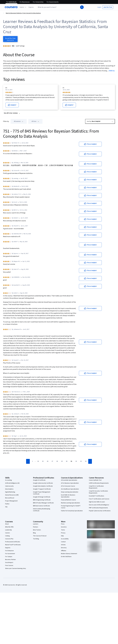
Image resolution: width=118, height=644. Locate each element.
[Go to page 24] (38, 461)
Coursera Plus (9, 539)
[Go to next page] (90, 461)
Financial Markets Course (68, 500)
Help (62, 536)
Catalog (7, 536)
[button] (31, 7)
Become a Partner (10, 560)
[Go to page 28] (57, 461)
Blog (34, 533)
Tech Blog (36, 539)
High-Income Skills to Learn (97, 502)
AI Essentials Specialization (69, 480)
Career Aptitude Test (95, 480)
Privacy (63, 533)
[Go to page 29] (62, 461)
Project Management (11, 501)
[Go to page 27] (52, 461)
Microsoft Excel (10, 498)
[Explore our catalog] (23, 7)
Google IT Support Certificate (42, 489)
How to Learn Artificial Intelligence (99, 505)
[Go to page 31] (71, 461)
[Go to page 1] (32, 461)
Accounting (8, 480)
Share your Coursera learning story (16, 568)
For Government (10, 554)
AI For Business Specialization (70, 483)
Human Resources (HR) (12, 495)
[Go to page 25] (43, 461)
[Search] (82, 7)
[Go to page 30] (67, 461)
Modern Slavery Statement (69, 554)
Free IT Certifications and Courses (99, 499)
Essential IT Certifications (97, 496)
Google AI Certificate (39, 480)
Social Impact (9, 563)
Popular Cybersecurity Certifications (100, 511)
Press (63, 524)
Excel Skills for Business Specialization (68, 496)
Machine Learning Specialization (70, 503)
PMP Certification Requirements (98, 508)
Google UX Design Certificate (42, 497)
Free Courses (9, 565)
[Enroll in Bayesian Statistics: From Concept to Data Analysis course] (10, 39)
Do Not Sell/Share (66, 557)
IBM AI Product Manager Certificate (43, 503)
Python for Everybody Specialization (72, 511)
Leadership (8, 530)
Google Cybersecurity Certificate (43, 483)
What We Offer (9, 527)
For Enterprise (9, 551)
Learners (36, 524)
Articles (63, 545)
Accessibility (65, 539)
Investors (64, 527)
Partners (36, 527)
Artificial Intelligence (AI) (12, 483)
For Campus (9, 557)
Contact (63, 542)
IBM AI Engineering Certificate (42, 500)
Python (7, 504)
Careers (8, 533)
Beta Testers (37, 530)
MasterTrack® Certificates (13, 545)
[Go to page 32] (76, 461)
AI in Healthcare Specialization (70, 489)
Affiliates (64, 551)
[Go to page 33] (81, 461)
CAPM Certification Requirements (99, 483)
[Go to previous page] (28, 461)
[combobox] (58, 7)
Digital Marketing (10, 492)
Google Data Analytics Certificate (43, 486)
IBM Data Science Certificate (41, 506)
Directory (64, 548)
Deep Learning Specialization (70, 492)
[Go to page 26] (48, 461)
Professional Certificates (13, 542)
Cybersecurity (9, 486)
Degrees (8, 548)
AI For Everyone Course (68, 486)
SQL (6, 507)
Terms (63, 530)
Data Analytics (9, 489)
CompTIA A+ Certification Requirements (96, 487)
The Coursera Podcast (40, 536)
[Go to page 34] (86, 461)
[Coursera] (11, 7)
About (7, 524)
